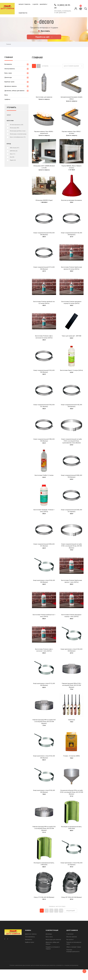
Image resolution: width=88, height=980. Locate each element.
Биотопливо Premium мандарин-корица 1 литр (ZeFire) (72, 622)
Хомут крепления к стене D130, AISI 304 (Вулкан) (44, 765)
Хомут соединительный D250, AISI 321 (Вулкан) (71, 516)
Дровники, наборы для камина (14, 91)
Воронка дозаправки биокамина (71, 202)
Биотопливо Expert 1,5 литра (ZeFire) (71, 374)
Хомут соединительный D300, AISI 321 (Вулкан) (44, 551)
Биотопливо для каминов (44, 97)
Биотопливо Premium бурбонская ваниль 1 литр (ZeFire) (72, 587)
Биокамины (8, 64)
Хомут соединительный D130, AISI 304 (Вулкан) (44, 375)
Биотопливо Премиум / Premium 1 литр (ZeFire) (44, 516)
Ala (12, 157)
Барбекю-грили (9, 82)
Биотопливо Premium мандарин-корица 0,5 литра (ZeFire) (72, 305)
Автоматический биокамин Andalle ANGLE (71, 98)
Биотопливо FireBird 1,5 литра (44, 480)
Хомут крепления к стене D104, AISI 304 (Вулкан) (44, 587)
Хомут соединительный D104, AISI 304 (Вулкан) (44, 235)
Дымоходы (8, 77)
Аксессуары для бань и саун (19, 131)
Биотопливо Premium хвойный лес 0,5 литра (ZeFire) (44, 305)
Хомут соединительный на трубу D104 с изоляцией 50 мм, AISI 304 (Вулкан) (71, 552)
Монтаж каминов (72, 947)
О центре (35, 4)
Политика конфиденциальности (73, 961)
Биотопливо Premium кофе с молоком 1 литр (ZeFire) (44, 657)
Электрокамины (10, 69)
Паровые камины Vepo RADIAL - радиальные (44, 133)
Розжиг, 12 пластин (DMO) (72, 764)
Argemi (13, 160)
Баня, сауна (8, 73)
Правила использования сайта (74, 954)
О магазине (70, 944)
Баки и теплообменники (18, 137)
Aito (13, 154)
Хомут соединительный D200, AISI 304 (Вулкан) (71, 481)
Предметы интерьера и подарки (53, 958)
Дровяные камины (11, 86)
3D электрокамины (17, 125)
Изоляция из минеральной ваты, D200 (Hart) (71, 837)
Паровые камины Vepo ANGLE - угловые (71, 133)
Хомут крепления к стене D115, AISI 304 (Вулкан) (44, 692)
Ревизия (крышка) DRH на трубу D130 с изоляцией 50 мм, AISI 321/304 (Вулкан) (44, 838)
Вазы (6, 95)
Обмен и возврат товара (74, 957)
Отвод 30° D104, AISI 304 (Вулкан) (71, 907)
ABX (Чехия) (15, 148)
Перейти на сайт (44, 37)
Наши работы (23, 13)
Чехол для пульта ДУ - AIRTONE (71, 339)
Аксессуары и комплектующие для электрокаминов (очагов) (19, 134)
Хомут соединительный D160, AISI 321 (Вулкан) (44, 410)
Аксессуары (15, 128)
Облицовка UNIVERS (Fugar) (44, 202)
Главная (9, 57)
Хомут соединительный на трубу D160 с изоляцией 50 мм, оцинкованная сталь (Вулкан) (71, 445)
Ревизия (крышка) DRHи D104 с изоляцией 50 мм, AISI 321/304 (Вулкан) (71, 693)
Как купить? (43, 4)
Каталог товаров (24, 4)
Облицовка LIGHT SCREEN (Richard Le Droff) (44, 168)
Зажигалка (72, 728)
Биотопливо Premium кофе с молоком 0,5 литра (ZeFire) (44, 340)
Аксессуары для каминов (53, 950)
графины (7, 99)
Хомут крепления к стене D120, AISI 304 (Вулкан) (71, 657)
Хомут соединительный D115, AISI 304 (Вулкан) (44, 270)
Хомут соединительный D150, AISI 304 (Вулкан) (71, 410)
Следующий (70, 921)
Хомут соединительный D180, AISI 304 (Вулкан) (44, 444)
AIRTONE (14, 151)
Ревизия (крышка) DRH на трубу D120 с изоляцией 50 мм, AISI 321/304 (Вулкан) (44, 729)
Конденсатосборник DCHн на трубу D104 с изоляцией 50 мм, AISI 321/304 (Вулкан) (71, 801)
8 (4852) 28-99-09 (62, 6)
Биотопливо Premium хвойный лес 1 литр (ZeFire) (44, 622)
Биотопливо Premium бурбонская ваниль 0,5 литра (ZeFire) (72, 270)
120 (61, 921)
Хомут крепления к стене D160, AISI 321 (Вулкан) (71, 873)
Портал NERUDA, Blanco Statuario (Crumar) (71, 168)
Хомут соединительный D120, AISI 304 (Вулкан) (71, 235)
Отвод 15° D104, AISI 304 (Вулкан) (44, 907)
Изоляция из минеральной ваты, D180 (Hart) (44, 873)
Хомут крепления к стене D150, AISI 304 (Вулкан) (44, 800)
